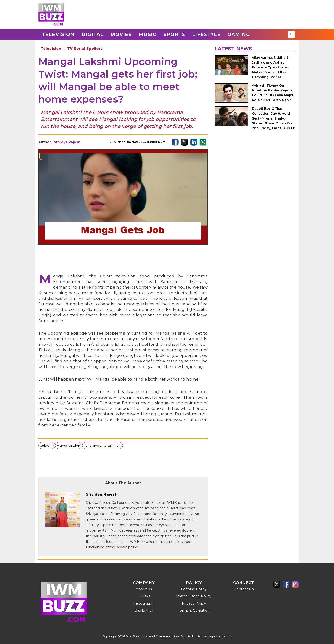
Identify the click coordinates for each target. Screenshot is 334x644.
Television (58, 34)
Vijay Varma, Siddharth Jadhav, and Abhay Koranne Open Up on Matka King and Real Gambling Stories (271, 67)
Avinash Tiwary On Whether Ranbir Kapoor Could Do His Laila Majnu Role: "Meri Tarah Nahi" (273, 93)
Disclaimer (144, 610)
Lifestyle (206, 34)
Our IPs (144, 596)
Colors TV (47, 446)
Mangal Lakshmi (69, 446)
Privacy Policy (194, 603)
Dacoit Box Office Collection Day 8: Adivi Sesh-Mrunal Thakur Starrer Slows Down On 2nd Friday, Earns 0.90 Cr (273, 118)
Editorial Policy (194, 589)
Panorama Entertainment (103, 446)
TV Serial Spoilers (85, 49)
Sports (174, 34)
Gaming (239, 34)
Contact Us (244, 589)
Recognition (144, 603)
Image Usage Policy (194, 596)
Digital (92, 34)
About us (144, 589)
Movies (121, 34)
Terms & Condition (194, 610)
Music (148, 34)
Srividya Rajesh (67, 142)
